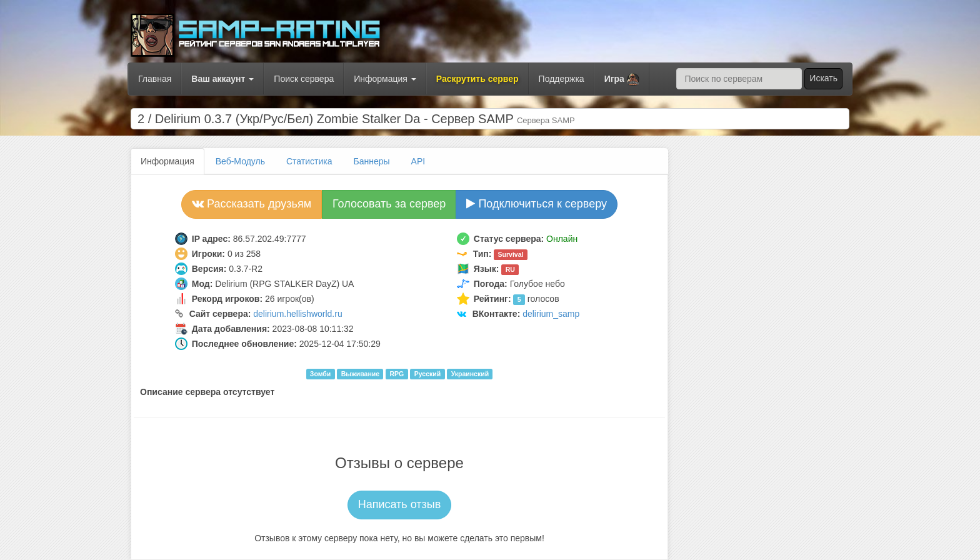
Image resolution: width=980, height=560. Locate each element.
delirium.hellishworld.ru (297, 314)
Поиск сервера (304, 79)
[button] (622, 79)
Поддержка (562, 79)
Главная (155, 79)
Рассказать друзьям (252, 204)
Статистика (309, 161)
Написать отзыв (400, 504)
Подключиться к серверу (537, 204)
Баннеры (372, 161)
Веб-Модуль (240, 161)
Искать (823, 78)
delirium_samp (551, 314)
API (418, 161)
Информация (385, 79)
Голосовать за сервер (389, 204)
